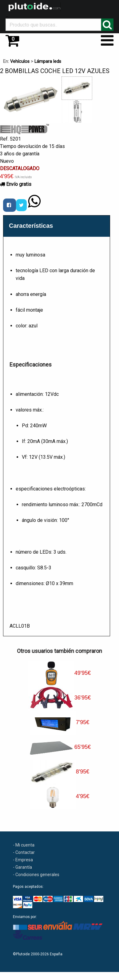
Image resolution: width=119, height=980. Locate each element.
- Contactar (24, 852)
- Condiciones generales (36, 875)
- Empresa (23, 860)
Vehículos (20, 62)
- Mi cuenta (24, 845)
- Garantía (22, 867)
